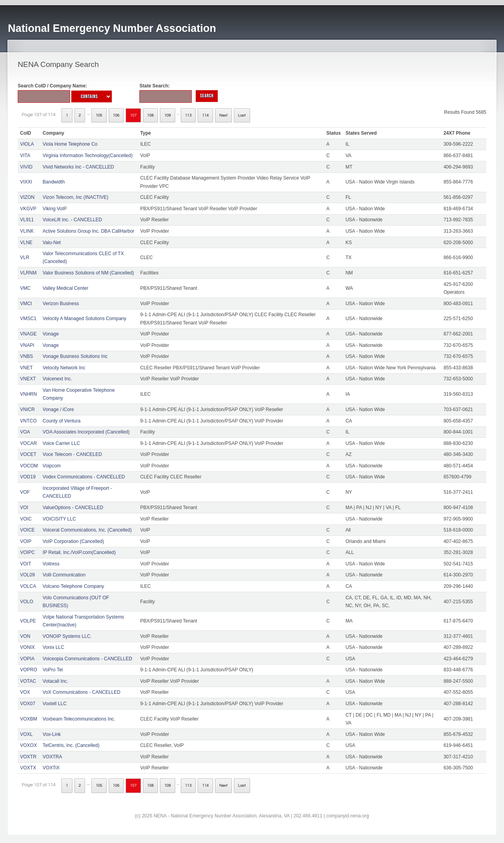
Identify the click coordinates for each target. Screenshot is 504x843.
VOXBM (29, 719)
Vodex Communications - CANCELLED (84, 477)
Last (242, 115)
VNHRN (29, 394)
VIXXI (26, 182)
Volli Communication (64, 575)
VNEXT (28, 379)
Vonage (51, 334)
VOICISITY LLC (59, 519)
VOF (25, 492)
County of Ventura (61, 421)
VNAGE (28, 334)
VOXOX (29, 745)
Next (223, 115)
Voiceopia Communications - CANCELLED (87, 659)
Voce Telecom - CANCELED (72, 454)
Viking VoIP (55, 209)
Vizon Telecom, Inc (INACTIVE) (75, 197)
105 (99, 115)
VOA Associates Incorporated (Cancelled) (86, 432)
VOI (24, 508)
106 (116, 115)
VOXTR (28, 757)
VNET (26, 368)
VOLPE (28, 621)
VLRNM (28, 273)
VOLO (27, 602)
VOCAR (29, 443)
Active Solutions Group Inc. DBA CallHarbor (88, 231)
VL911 (27, 220)
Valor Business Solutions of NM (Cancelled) (88, 273)
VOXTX (28, 768)
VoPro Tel (53, 670)
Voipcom (52, 466)
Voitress (51, 564)
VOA (25, 432)
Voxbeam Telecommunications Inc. (79, 719)
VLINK (27, 231)
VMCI (26, 304)
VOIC (26, 519)
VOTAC (28, 681)
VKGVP (28, 209)
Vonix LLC (53, 647)
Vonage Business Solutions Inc (75, 356)
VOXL (26, 734)
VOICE (27, 530)
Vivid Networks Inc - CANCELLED (78, 167)
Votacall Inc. (55, 681)
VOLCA (28, 586)
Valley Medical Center (65, 288)
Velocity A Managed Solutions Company (84, 319)
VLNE (26, 243)
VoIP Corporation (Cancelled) (73, 541)
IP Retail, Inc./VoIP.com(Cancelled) (79, 552)
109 (168, 115)
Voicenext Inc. (57, 379)
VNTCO (28, 421)
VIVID (26, 167)
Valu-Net (52, 243)
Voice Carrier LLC (61, 443)
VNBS (27, 356)
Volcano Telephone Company (73, 586)
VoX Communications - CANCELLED (81, 692)
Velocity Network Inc (64, 368)
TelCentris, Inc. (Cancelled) (71, 745)
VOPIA (27, 659)
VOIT (26, 564)
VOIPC (27, 552)
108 (151, 115)
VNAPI (27, 345)
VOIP (26, 541)
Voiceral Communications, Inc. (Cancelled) (87, 530)
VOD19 (28, 477)
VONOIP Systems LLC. (67, 636)
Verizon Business (61, 304)
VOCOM (29, 466)
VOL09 (27, 575)
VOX (25, 692)
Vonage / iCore (58, 409)
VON (25, 636)
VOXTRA (52, 757)
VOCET (28, 454)
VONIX (27, 647)
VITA (25, 156)
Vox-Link (52, 734)
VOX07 (28, 704)
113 (188, 115)
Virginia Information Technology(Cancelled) (87, 156)
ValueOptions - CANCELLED (73, 508)
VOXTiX (51, 768)
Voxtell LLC (55, 704)
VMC (25, 288)
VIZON (27, 197)
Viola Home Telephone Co (70, 144)
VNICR (27, 409)
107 (133, 115)
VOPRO (29, 670)
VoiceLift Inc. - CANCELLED (72, 220)
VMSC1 (28, 319)
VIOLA (27, 144)
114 (205, 115)
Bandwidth (54, 182)
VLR (25, 258)
